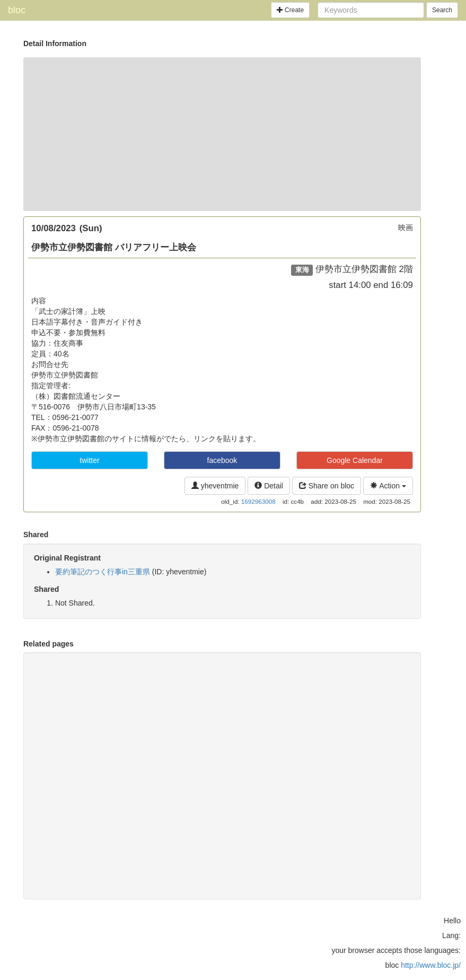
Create (290, 10)
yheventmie (215, 486)
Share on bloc (327, 486)
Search (442, 10)
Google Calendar (355, 460)
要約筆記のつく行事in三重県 (103, 572)
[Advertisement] (222, 134)
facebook (222, 460)
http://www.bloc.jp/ (431, 965)
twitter (89, 460)
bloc (17, 10)
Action (388, 486)
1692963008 (258, 501)
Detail (269, 486)
